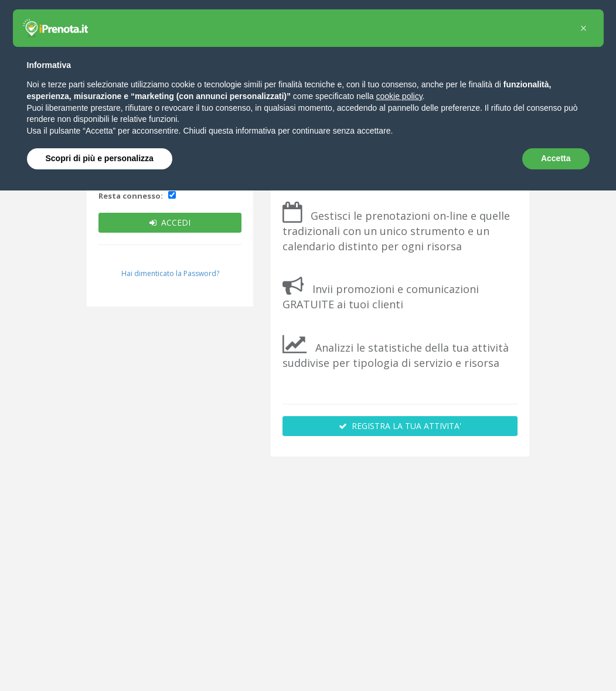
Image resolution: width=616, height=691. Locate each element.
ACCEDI (170, 222)
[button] (584, 28)
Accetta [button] (556, 158)
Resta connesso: (131, 196)
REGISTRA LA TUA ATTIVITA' (400, 426)
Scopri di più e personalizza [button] (100, 158)
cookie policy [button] (399, 96)
